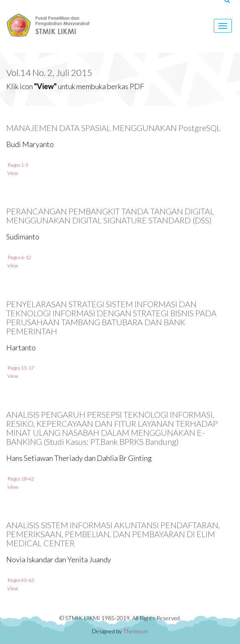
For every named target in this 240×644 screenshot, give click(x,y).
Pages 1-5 (14, 165)
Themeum (136, 631)
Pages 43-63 (17, 580)
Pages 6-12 (16, 257)
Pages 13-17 (17, 368)
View (9, 173)
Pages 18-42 (17, 479)
